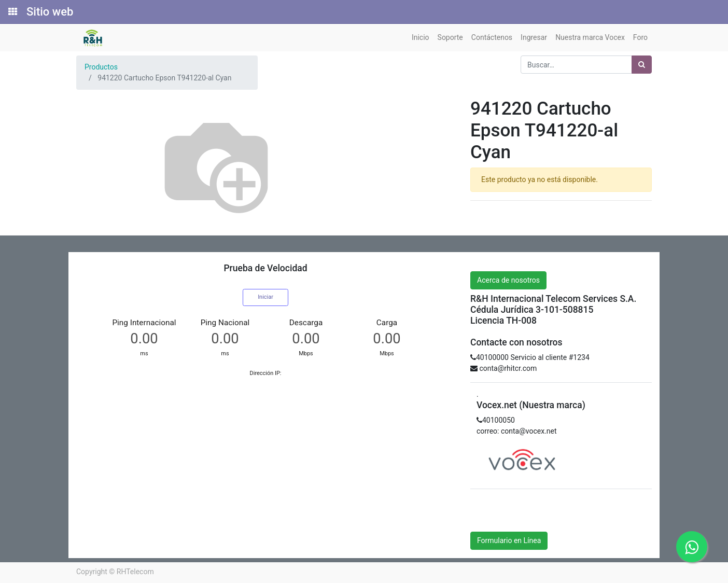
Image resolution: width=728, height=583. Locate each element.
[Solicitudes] (12, 12)
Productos (101, 67)
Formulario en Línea (509, 540)
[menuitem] (421, 38)
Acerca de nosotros (508, 280)
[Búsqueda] (642, 65)
